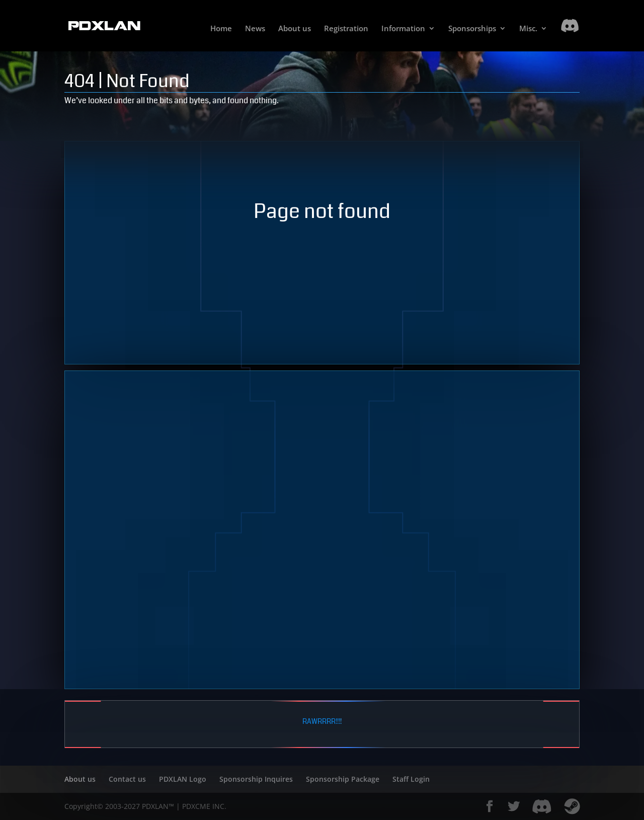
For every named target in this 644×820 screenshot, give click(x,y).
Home (221, 29)
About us (295, 29)
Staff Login (411, 779)
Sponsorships (472, 29)
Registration (346, 29)
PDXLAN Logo (183, 779)
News (255, 29)
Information (403, 29)
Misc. (528, 29)
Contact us (127, 779)
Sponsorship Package (343, 779)
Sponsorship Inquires (256, 779)
